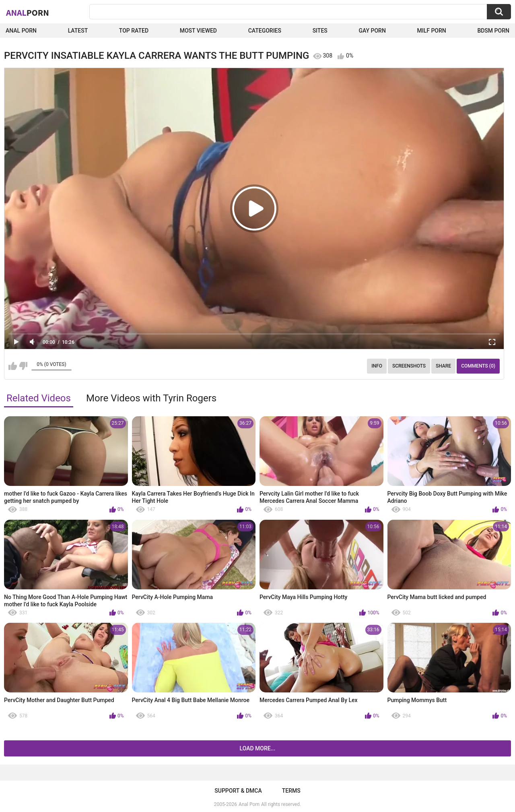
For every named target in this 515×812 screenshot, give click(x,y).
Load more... (258, 748)
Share (443, 366)
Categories (265, 31)
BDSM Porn (493, 31)
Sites (320, 31)
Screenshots (409, 366)
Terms (291, 791)
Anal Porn (21, 31)
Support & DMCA (238, 791)
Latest (78, 31)
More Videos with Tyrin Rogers (151, 398)
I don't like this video (23, 366)
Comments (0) (478, 366)
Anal (28, 12)
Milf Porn (431, 31)
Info (377, 366)
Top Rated (134, 31)
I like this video (13, 366)
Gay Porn (372, 31)
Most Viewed (198, 31)
